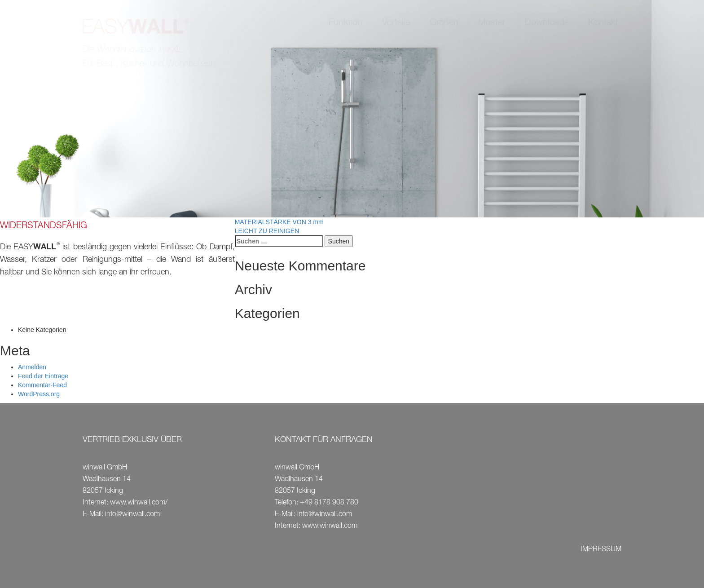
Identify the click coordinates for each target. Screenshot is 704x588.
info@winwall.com (132, 515)
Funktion (345, 23)
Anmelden (32, 367)
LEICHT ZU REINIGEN (267, 231)
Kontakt (603, 23)
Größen (444, 23)
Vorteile (396, 23)
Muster (492, 23)
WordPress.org (39, 394)
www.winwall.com (330, 526)
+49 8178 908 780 (329, 503)
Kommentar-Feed (42, 385)
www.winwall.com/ (139, 503)
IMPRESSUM (601, 550)
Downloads (547, 23)
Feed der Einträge (43, 376)
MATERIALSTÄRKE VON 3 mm (279, 222)
